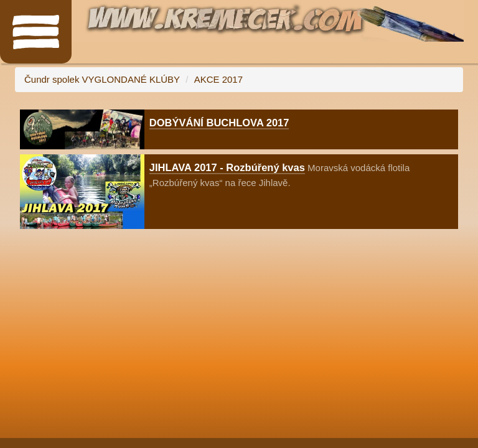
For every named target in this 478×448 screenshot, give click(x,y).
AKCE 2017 (218, 79)
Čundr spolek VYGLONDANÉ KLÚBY (102, 79)
